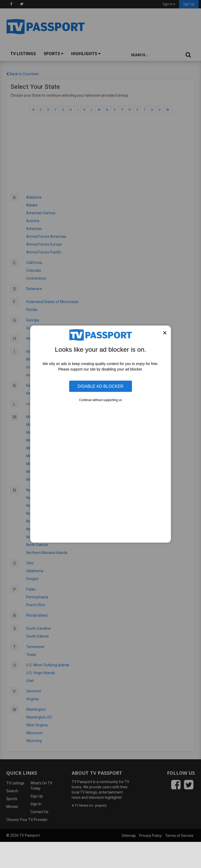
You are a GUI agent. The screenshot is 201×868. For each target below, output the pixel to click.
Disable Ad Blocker (100, 386)
